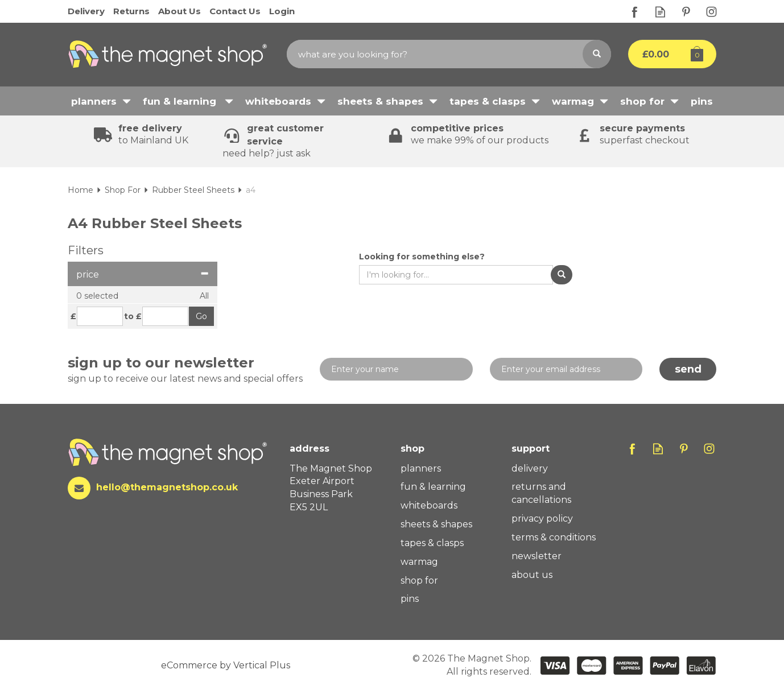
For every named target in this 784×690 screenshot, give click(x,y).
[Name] (396, 369)
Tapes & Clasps (432, 543)
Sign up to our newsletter (185, 370)
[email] (566, 369)
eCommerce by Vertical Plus (226, 665)
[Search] (435, 54)
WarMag (419, 562)
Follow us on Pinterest (686, 12)
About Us (532, 575)
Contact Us (235, 11)
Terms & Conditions (554, 537)
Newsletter (537, 556)
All (204, 296)
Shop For (419, 580)
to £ (133, 316)
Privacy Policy (542, 518)
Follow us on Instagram (711, 12)
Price (143, 274)
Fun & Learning (433, 487)
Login (282, 11)
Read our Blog (660, 12)
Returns (131, 11)
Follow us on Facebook (635, 12)
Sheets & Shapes (436, 524)
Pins (410, 599)
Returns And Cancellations (541, 493)
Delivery (530, 468)
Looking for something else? (422, 257)
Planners (421, 468)
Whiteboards (429, 505)
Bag (664, 54)
